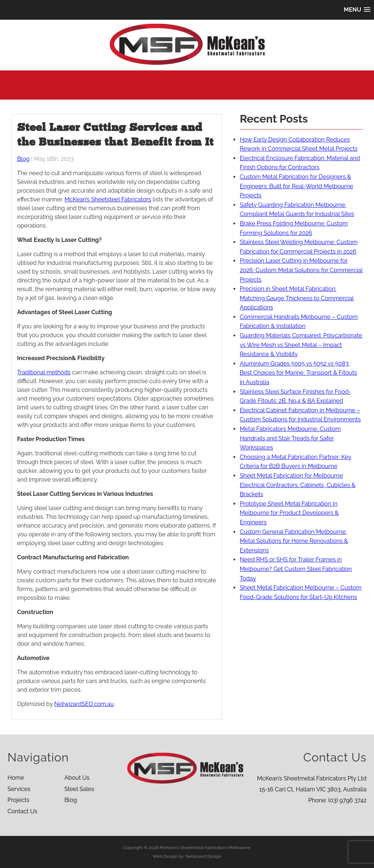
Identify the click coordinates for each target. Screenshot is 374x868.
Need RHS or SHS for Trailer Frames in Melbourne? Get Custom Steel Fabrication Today (296, 569)
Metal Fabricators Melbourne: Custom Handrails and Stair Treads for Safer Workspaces (290, 438)
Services (19, 789)
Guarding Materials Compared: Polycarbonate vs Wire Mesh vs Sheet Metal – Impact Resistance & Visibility (301, 345)
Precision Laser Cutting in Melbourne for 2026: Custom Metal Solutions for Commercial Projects (301, 270)
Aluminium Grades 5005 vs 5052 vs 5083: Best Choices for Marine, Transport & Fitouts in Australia (298, 373)
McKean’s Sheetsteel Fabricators (108, 199)
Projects (18, 800)
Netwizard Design (203, 856)
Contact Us (22, 811)
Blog (23, 159)
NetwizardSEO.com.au (84, 704)
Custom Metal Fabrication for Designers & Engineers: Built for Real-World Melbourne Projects (296, 186)
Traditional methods (44, 372)
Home (16, 778)
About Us (77, 778)
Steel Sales (79, 789)
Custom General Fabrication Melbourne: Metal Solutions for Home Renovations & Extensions (294, 541)
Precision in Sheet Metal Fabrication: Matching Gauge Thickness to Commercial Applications (297, 298)
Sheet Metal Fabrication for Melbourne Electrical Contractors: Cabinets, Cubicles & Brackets (297, 485)
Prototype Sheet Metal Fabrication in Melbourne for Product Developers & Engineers (289, 513)
